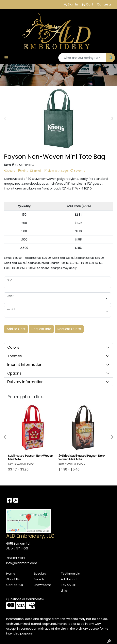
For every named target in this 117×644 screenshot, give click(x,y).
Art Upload (69, 579)
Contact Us (15, 585)
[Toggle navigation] (6, 58)
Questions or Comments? (25, 599)
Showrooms (43, 585)
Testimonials (70, 574)
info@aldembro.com (22, 563)
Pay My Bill (68, 585)
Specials (40, 574)
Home (11, 574)
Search (39, 579)
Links (64, 591)
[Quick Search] (82, 58)
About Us (13, 579)
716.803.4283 (15, 558)
